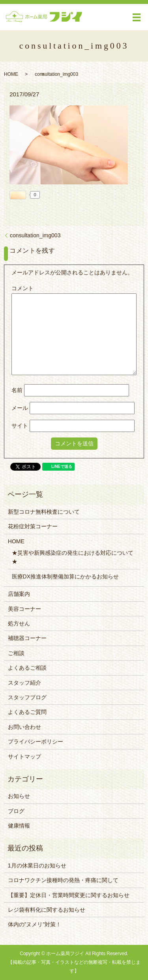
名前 (17, 390)
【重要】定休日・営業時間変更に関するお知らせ (69, 895)
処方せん (19, 623)
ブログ (16, 811)
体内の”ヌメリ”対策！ (35, 924)
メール (20, 408)
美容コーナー (24, 609)
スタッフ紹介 (24, 683)
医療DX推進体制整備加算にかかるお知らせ (65, 576)
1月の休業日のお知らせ (37, 865)
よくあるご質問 (27, 712)
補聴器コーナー (27, 638)
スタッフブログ (27, 697)
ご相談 (16, 653)
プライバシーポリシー (36, 742)
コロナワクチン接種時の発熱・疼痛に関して (63, 880)
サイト (20, 426)
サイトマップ (24, 757)
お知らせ (19, 796)
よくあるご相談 (27, 668)
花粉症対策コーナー (33, 526)
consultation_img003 (35, 235)
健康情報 (19, 826)
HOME (11, 74)
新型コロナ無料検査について (44, 512)
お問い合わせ (24, 727)
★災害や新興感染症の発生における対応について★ (73, 557)
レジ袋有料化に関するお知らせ (47, 910)
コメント (22, 288)
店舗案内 (19, 594)
